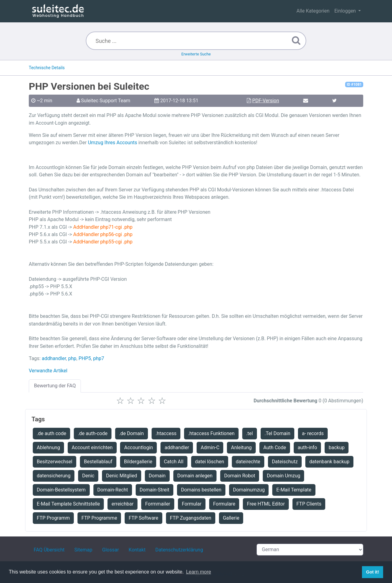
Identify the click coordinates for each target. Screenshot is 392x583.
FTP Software (143, 518)
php (72, 358)
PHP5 (85, 358)
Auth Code (275, 448)
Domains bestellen (201, 490)
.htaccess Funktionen (211, 433)
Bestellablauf (98, 462)
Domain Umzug (283, 476)
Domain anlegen (195, 476)
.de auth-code (93, 433)
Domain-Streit (155, 490)
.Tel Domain (277, 433)
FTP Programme (99, 518)
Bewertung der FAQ (55, 386)
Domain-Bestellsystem (61, 490)
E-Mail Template (294, 490)
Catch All (174, 462)
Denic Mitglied (121, 476)
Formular (192, 504)
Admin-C (210, 448)
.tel (250, 433)
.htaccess (166, 433)
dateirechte (248, 462)
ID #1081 (354, 85)
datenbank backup (329, 462)
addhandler (54, 358)
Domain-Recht (113, 490)
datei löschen (210, 462)
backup (337, 448)
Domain (157, 476)
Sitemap (83, 550)
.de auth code (51, 433)
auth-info (307, 448)
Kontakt (137, 550)
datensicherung (54, 476)
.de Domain (132, 433)
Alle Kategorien (313, 11)
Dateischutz (285, 462)
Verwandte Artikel (48, 371)
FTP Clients (309, 504)
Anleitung (241, 448)
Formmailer (158, 504)
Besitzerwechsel (55, 462)
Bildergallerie (138, 462)
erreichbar (123, 504)
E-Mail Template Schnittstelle (68, 504)
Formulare (224, 504)
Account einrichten (92, 448)
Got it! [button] (372, 572)
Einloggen (346, 11)
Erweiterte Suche (196, 54)
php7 (99, 358)
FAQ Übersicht (49, 550)
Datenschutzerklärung (179, 550)
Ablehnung (48, 448)
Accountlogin (138, 448)
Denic (88, 476)
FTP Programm (53, 518)
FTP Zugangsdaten (191, 518)
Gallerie (231, 518)
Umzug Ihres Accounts (113, 143)
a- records (313, 433)
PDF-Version (266, 101)
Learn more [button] (198, 572)
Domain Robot (240, 476)
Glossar (111, 550)
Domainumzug (249, 490)
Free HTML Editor (266, 504)
